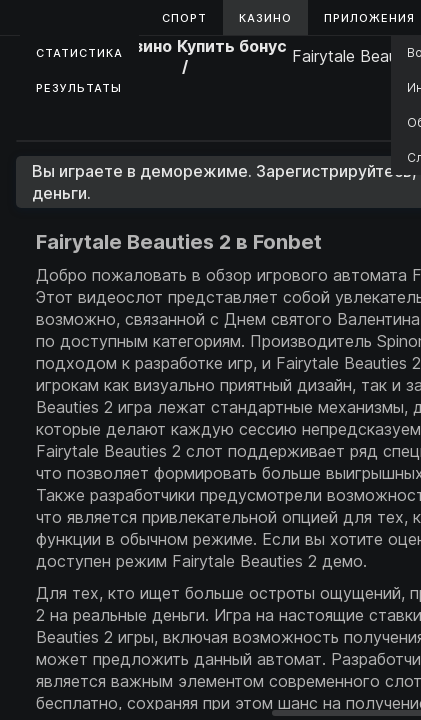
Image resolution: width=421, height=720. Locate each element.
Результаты (79, 88)
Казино (265, 18)
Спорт (184, 18)
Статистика (79, 53)
